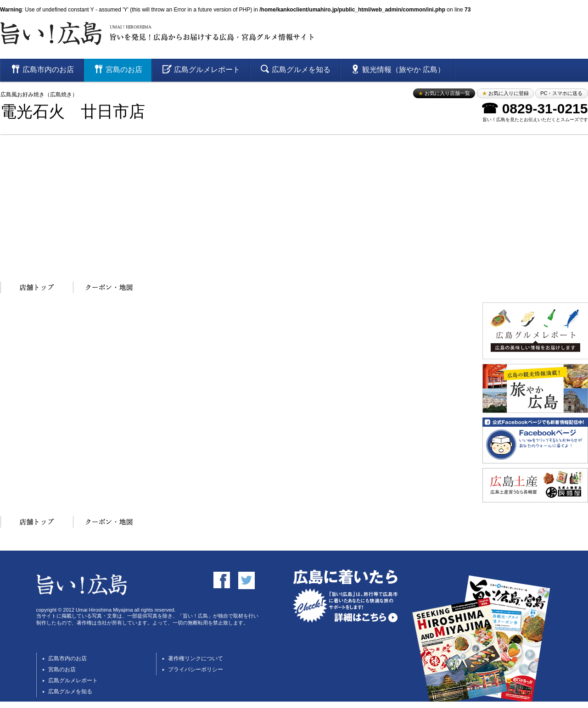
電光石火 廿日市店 (73, 112)
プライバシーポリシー (196, 669)
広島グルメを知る (70, 691)
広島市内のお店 (67, 658)
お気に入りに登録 (505, 93)
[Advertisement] (294, 204)
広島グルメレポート (73, 680)
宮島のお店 (62, 669)
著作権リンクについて (196, 658)
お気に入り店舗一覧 (444, 93)
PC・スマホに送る (561, 93)
